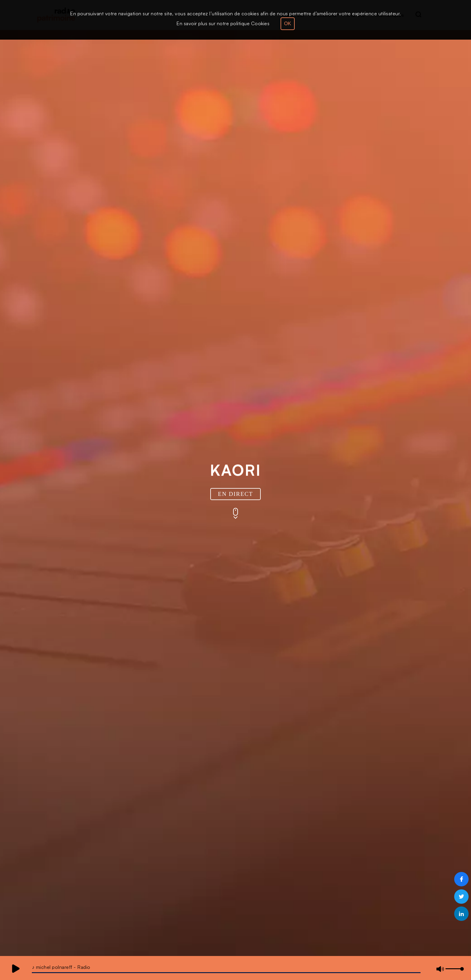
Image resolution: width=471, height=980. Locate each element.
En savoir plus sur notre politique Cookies (223, 23)
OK (288, 24)
